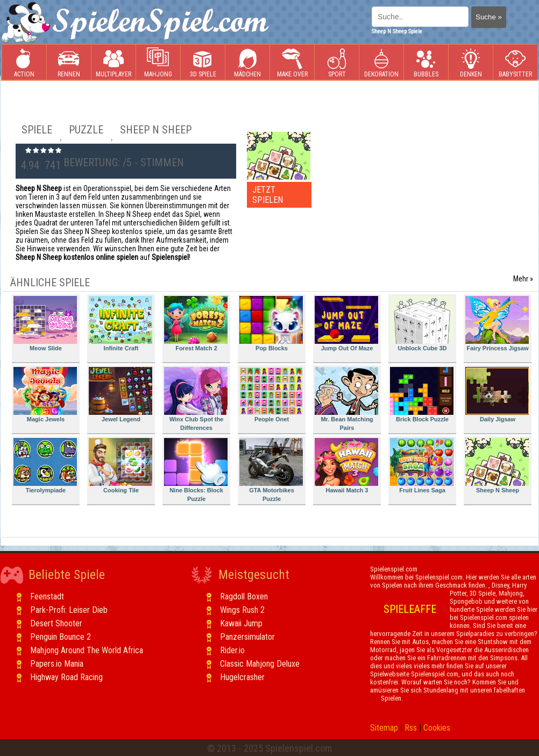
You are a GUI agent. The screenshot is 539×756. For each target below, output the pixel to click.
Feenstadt (47, 596)
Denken (471, 63)
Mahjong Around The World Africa (87, 650)
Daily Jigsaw (497, 395)
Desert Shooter (56, 623)
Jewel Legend (120, 395)
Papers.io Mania (57, 664)
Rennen (69, 63)
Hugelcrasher (242, 677)
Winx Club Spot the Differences (196, 399)
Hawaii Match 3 (346, 466)
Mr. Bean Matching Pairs (346, 399)
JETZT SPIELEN (268, 195)
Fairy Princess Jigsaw (497, 324)
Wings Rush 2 (242, 610)
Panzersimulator (247, 637)
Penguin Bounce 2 (61, 637)
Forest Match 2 (196, 324)
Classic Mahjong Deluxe (260, 664)
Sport (337, 63)
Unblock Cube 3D (422, 324)
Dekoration (381, 63)
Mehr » (523, 279)
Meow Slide (45, 324)
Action (24, 63)
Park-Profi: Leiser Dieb (69, 610)
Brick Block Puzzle (422, 395)
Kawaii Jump (241, 623)
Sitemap (384, 728)
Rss (411, 728)
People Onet (271, 395)
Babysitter (515, 63)
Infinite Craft (120, 324)
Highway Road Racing (66, 677)
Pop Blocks (271, 324)
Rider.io (232, 650)
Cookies (437, 728)
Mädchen (247, 63)
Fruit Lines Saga (422, 466)
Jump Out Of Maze (346, 324)
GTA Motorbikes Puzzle (271, 470)
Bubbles (426, 63)
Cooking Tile (120, 466)
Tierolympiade (45, 466)
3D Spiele (203, 63)
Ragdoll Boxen (244, 596)
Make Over (292, 63)
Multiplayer (114, 63)
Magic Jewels (45, 395)
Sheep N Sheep (497, 466)
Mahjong (158, 63)
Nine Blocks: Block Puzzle (196, 470)
